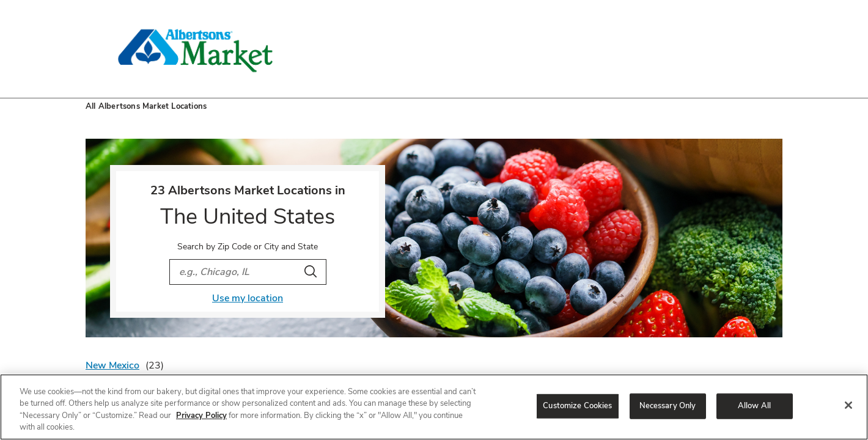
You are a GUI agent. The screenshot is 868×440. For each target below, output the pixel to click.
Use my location (248, 298)
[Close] (848, 405)
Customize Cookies (577, 406)
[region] (434, 407)
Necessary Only (668, 406)
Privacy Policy (201, 416)
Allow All (754, 406)
